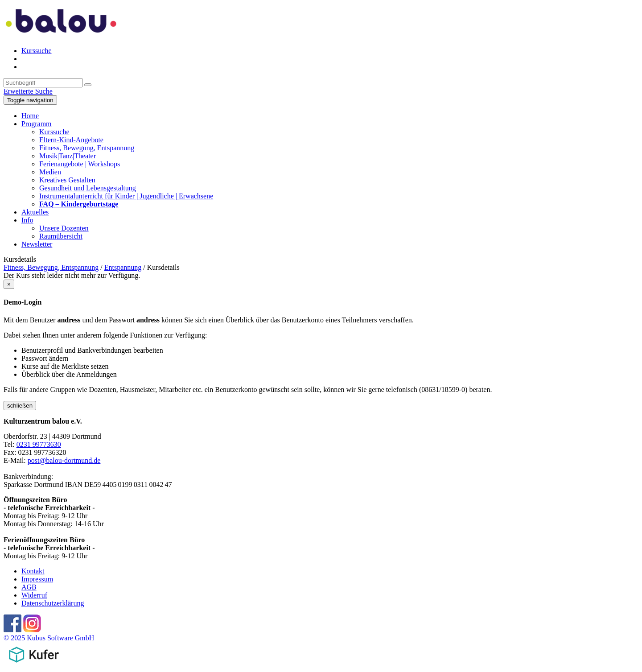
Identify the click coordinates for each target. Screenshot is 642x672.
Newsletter (37, 244)
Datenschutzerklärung (53, 603)
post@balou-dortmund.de (64, 460)
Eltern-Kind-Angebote (71, 140)
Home (30, 116)
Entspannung (123, 267)
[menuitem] (330, 51)
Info (27, 220)
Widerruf (34, 595)
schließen (20, 406)
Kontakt (33, 571)
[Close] (9, 284)
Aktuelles (35, 212)
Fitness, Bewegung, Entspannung (87, 148)
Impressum (37, 579)
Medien (50, 172)
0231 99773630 (39, 444)
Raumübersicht (61, 236)
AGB (29, 587)
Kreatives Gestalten (67, 180)
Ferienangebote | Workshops (80, 164)
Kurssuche (37, 51)
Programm (37, 124)
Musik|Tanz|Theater (68, 156)
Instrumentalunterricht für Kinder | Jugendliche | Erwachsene (126, 196)
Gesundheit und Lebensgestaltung (88, 188)
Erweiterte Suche (28, 91)
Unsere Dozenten (64, 228)
